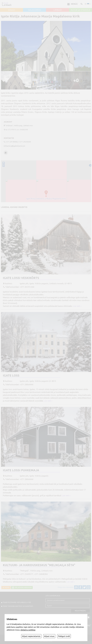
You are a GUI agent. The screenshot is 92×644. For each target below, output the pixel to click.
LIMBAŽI (58, 10)
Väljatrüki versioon (23, 587)
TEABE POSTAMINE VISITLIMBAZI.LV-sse (17, 602)
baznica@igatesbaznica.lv (16, 146)
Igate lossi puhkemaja (21, 470)
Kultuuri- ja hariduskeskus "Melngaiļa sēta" (39, 565)
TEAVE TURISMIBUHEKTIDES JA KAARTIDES (18, 606)
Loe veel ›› (77, 306)
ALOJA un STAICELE (80, 10)
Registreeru (80, 611)
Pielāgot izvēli (64, 636)
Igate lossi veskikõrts (21, 278)
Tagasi (6, 587)
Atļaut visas (49, 636)
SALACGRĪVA (35, 10)
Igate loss (11, 376)
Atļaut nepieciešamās (31, 636)
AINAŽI (12, 10)
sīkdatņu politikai (28, 630)
